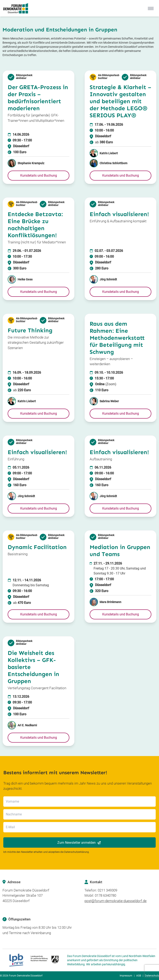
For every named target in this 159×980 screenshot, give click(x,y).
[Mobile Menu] (151, 8)
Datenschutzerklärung (76, 852)
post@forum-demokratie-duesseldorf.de (116, 901)
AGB (139, 976)
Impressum (126, 976)
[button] (39, 176)
